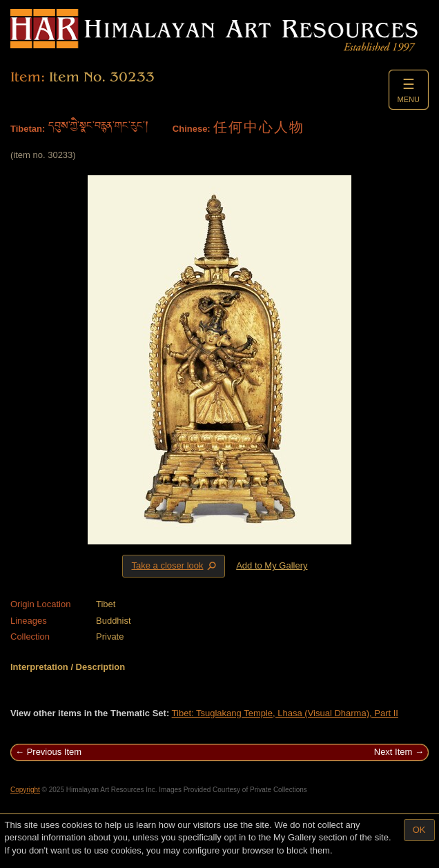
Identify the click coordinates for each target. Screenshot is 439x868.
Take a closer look (175, 566)
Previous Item (54, 752)
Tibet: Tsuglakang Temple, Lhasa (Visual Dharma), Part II (285, 713)
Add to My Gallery (272, 565)
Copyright (25, 790)
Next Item (393, 752)
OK (419, 830)
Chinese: (192, 129)
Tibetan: (28, 129)
